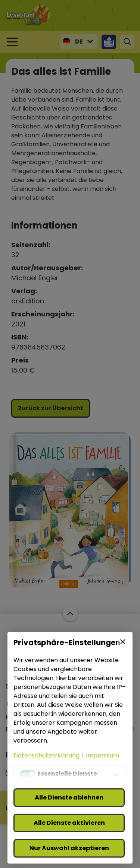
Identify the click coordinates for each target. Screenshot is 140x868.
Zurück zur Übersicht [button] (51, 408)
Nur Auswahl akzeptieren (69, 848)
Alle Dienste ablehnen (69, 797)
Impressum (102, 755)
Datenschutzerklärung (46, 755)
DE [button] (79, 42)
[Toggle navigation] (12, 42)
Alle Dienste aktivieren (69, 823)
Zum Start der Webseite (70, 614)
